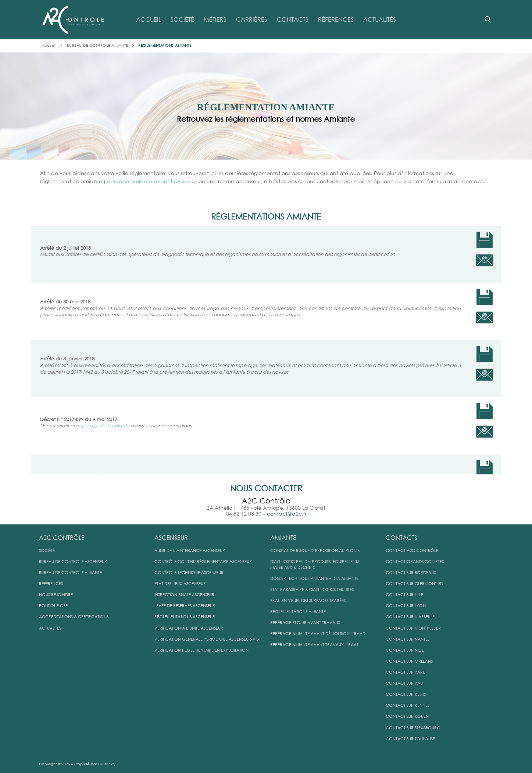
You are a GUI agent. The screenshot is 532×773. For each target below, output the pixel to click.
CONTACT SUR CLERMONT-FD (414, 584)
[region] (266, 106)
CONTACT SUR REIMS (406, 694)
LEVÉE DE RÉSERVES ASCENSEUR (185, 606)
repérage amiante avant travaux (148, 181)
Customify (107, 764)
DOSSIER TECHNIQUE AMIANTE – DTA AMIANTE (314, 579)
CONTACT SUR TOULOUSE (410, 739)
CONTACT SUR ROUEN (407, 717)
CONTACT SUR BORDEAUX (411, 573)
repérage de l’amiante (103, 426)
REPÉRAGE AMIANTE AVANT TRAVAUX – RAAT (314, 645)
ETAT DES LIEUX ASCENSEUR (180, 584)
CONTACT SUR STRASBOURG (413, 728)
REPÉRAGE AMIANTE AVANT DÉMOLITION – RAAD (318, 634)
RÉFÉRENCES (51, 584)
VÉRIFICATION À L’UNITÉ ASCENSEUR (189, 628)
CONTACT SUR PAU (404, 683)
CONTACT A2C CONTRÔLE (412, 551)
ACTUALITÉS (50, 628)
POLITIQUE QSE (53, 606)
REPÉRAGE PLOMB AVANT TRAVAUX (305, 623)
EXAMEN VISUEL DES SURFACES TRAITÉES (308, 601)
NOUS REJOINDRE (56, 595)
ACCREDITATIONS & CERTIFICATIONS (74, 617)
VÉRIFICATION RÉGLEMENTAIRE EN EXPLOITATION (201, 650)
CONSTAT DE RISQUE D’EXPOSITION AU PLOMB (315, 551)
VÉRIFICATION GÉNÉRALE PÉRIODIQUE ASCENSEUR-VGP (208, 639)
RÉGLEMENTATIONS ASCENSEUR (185, 617)
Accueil (49, 45)
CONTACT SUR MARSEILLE (410, 617)
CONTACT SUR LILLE (404, 595)
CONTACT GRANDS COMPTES (415, 562)
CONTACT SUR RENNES (408, 706)
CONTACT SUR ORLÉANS (409, 661)
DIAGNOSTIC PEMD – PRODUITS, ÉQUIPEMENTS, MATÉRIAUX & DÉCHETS (315, 565)
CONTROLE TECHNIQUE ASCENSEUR (189, 573)
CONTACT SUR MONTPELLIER (413, 628)
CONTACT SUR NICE (405, 650)
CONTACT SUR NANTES (408, 639)
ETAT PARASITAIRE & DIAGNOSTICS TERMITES (312, 590)
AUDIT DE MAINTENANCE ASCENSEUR (190, 551)
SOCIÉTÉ (47, 551)
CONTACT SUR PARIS (406, 672)
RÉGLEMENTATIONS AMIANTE (298, 612)
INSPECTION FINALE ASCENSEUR (184, 595)
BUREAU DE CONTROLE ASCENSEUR (73, 562)
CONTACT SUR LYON (406, 606)
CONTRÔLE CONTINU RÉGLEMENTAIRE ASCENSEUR (203, 562)
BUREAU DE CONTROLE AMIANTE (97, 45)
